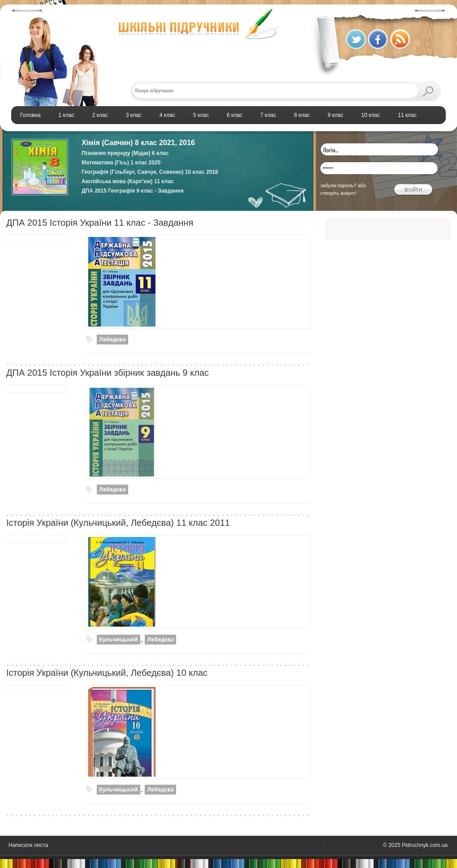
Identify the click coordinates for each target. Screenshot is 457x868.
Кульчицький (119, 639)
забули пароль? (338, 185)
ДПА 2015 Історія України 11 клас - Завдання (100, 223)
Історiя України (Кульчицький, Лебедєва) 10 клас (107, 673)
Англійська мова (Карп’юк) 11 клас (128, 181)
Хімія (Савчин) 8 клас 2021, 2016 (138, 143)
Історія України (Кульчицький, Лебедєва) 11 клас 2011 (118, 523)
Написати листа (28, 845)
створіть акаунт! (339, 193)
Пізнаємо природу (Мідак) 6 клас (125, 153)
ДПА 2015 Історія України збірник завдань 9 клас (108, 373)
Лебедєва (112, 339)
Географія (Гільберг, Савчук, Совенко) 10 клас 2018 (150, 172)
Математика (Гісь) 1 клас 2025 (121, 163)
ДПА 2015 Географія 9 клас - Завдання (133, 191)
